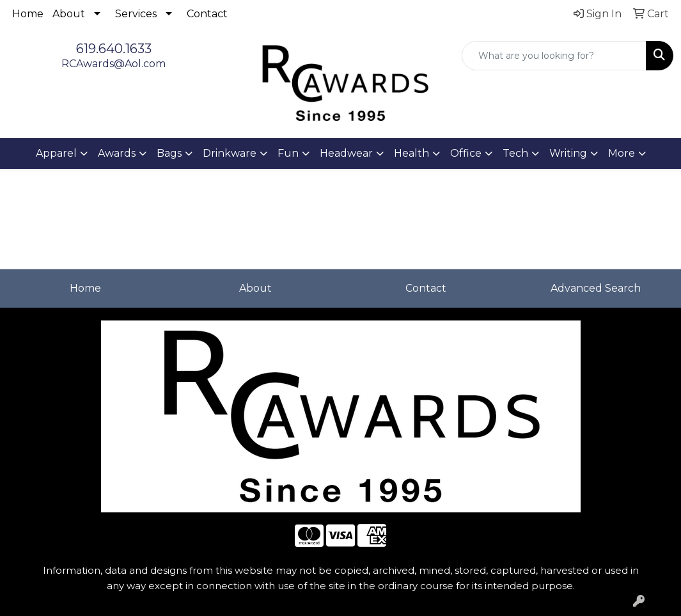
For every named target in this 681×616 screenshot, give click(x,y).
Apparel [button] (56, 153)
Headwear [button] (346, 153)
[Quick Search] (554, 56)
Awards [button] (117, 153)
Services (136, 14)
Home (28, 14)
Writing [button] (568, 153)
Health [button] (411, 153)
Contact (207, 14)
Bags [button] (169, 153)
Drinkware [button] (230, 153)
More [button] (622, 153)
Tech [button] (515, 153)
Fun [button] (288, 153)
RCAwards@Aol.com (113, 64)
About (69, 14)
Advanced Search (596, 288)
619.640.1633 (114, 49)
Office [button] (466, 153)
